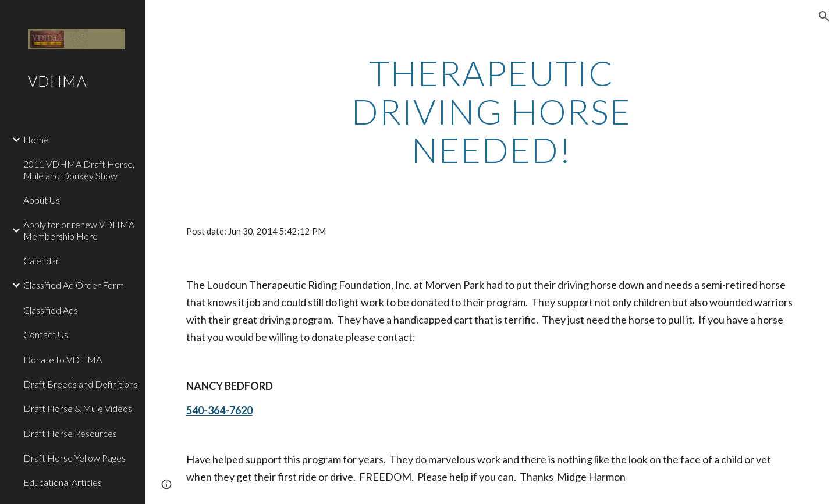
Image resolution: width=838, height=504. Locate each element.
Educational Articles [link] (63, 482)
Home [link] (36, 139)
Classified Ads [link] (51, 310)
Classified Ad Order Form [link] (74, 285)
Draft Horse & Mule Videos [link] (78, 408)
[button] (824, 16)
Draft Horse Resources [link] (70, 433)
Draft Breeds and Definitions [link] (81, 384)
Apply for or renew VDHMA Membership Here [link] (79, 230)
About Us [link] (42, 200)
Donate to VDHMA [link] (63, 359)
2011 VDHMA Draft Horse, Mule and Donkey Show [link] (79, 169)
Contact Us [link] (46, 334)
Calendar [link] (41, 260)
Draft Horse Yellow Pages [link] (74, 458)
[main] (492, 111)
